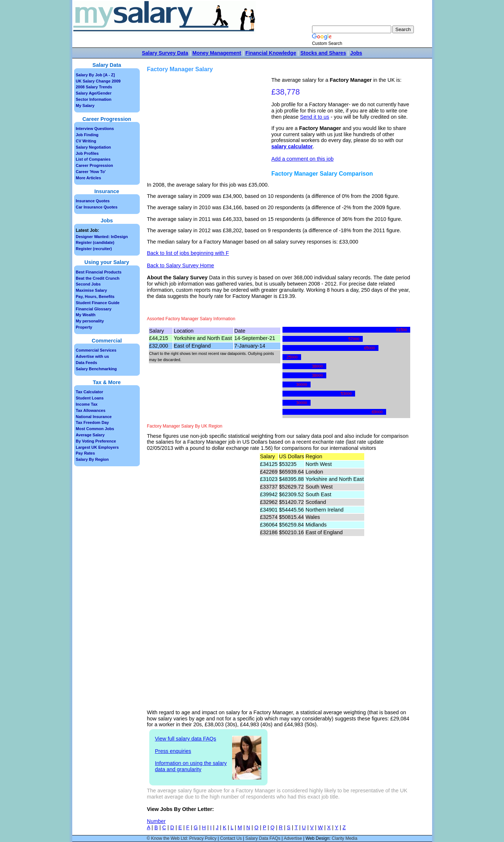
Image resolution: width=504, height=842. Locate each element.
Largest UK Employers (97, 447)
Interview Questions (95, 129)
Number (156, 821)
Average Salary (90, 435)
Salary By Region (92, 459)
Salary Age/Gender (94, 93)
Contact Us (231, 838)
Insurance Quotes (93, 201)
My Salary (85, 106)
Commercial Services (96, 350)
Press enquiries (173, 751)
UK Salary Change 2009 (98, 81)
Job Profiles (87, 153)
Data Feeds (87, 363)
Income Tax (87, 404)
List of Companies (93, 159)
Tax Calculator (90, 392)
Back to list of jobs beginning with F (188, 253)
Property (84, 327)
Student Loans (90, 398)
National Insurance (94, 417)
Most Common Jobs (95, 429)
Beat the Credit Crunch (98, 278)
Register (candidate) (95, 242)
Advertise (293, 838)
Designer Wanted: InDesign (102, 237)
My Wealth (86, 315)
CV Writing (86, 141)
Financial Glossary (94, 309)
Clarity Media (345, 838)
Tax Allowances (91, 410)
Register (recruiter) (94, 249)
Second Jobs (88, 284)
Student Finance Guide (98, 303)
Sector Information (94, 99)
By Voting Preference (96, 441)
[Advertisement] (210, 128)
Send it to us (315, 117)
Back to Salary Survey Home (181, 265)
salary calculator (292, 146)
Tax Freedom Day (93, 422)
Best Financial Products (99, 272)
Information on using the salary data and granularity (191, 766)
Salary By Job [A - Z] (95, 75)
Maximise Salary (92, 290)
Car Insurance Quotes (97, 207)
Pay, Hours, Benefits (95, 296)
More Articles (89, 178)
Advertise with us (93, 356)
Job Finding (87, 135)
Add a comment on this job (303, 159)
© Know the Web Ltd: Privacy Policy (182, 838)
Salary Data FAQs (263, 838)
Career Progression (95, 165)
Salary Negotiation (94, 147)
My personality (90, 321)
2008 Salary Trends (94, 87)
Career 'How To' (91, 172)
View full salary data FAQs (186, 739)
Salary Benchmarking (97, 369)
